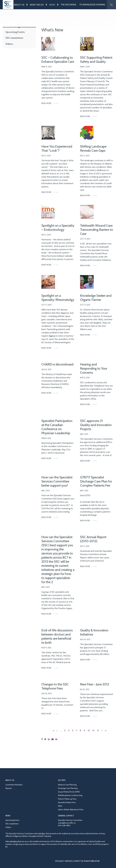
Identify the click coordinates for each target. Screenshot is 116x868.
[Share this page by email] (53, 739)
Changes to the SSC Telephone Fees (55, 686)
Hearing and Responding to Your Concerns (94, 368)
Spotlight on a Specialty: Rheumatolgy (58, 298)
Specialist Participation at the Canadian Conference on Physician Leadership (57, 427)
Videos (9, 44)
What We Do (37, 5)
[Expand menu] (27, 5)
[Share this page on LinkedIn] (49, 739)
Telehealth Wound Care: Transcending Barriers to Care (97, 230)
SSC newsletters (14, 38)
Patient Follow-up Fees (67, 799)
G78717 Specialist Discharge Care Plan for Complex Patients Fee (96, 481)
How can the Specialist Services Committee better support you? (57, 481)
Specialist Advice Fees (67, 802)
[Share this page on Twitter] (46, 739)
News (52, 5)
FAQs (60, 806)
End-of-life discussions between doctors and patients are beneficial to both (57, 636)
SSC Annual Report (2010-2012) (93, 539)
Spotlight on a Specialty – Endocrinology (58, 228)
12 (98, 730)
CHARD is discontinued (57, 364)
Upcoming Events (15, 32)
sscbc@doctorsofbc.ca (67, 823)
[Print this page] (57, 739)
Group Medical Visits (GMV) (69, 792)
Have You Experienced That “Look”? (57, 148)
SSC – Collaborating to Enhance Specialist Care (58, 60)
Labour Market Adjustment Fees (71, 809)
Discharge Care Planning (68, 788)
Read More (46, 103)
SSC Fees (62, 780)
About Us (19, 5)
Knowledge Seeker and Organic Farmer (96, 298)
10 (89, 730)
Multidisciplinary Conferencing (70, 795)
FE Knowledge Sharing (92, 5)
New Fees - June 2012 (95, 684)
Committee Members (14, 785)
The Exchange (68, 5)
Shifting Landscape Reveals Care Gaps (93, 148)
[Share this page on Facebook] (43, 739)
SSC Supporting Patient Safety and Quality (96, 60)
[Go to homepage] (8, 5)
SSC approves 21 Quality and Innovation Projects (96, 425)
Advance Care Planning (67, 785)
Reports (9, 788)
